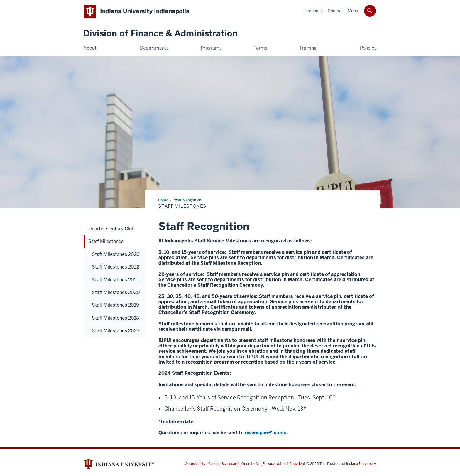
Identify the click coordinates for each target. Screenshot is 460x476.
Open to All (251, 464)
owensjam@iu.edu (266, 433)
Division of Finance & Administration (160, 34)
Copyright (297, 464)
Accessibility (195, 464)
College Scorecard (223, 464)
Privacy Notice (274, 464)
